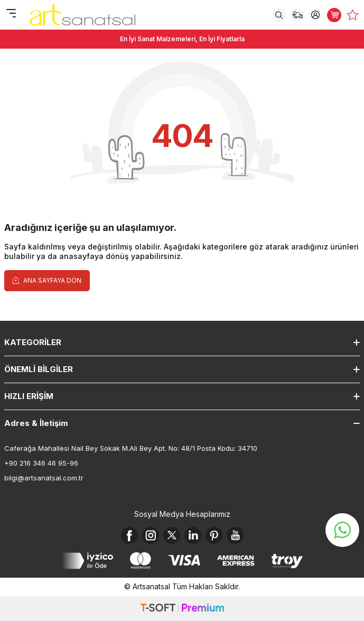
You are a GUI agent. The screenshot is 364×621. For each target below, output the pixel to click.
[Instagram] (151, 535)
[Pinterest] (214, 535)
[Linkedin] (193, 535)
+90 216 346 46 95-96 (41, 463)
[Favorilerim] (353, 15)
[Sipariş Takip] (297, 15)
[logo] (82, 15)
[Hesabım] (316, 15)
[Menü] (11, 14)
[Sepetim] (334, 15)
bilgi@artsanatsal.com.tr (44, 478)
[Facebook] (129, 535)
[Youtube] (235, 535)
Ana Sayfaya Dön (47, 280)
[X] (172, 535)
